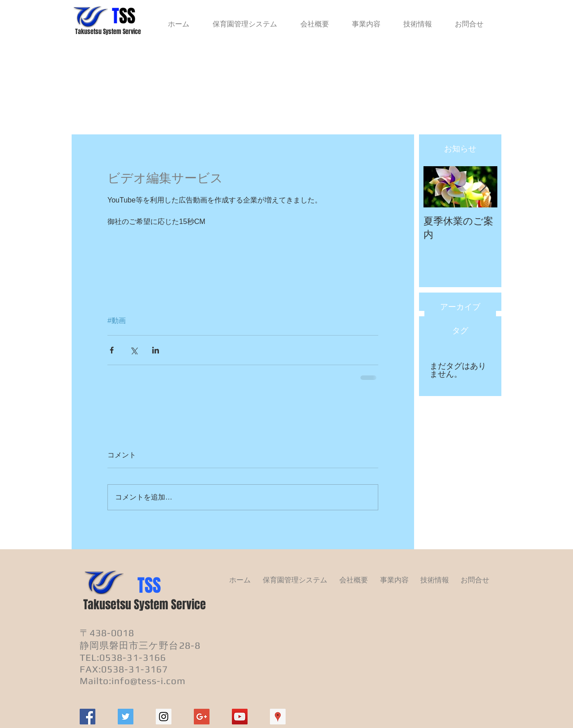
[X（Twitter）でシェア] (134, 350)
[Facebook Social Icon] (88, 717)
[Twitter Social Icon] (126, 717)
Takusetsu (107, 605)
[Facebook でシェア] (112, 350)
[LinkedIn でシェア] (156, 350)
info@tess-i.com (149, 681)
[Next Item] (483, 187)
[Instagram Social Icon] (164, 717)
